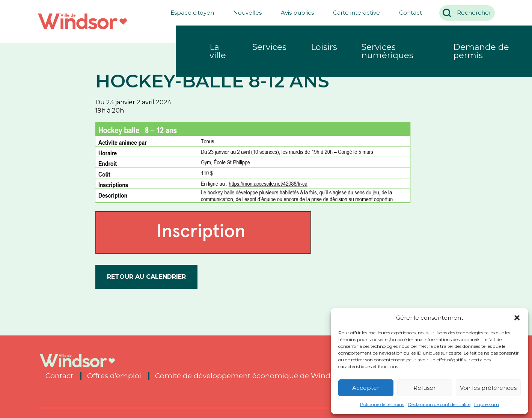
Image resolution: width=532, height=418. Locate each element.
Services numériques (387, 51)
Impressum (487, 404)
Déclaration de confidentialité (439, 404)
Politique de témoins (382, 404)
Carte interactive (353, 13)
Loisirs (324, 47)
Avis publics (294, 13)
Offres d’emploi (114, 376)
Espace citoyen (189, 13)
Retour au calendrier (146, 277)
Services (269, 47)
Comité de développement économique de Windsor (248, 376)
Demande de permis (481, 51)
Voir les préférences (488, 388)
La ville (218, 51)
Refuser (424, 388)
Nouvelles (244, 13)
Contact (408, 13)
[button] (517, 318)
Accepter (366, 388)
